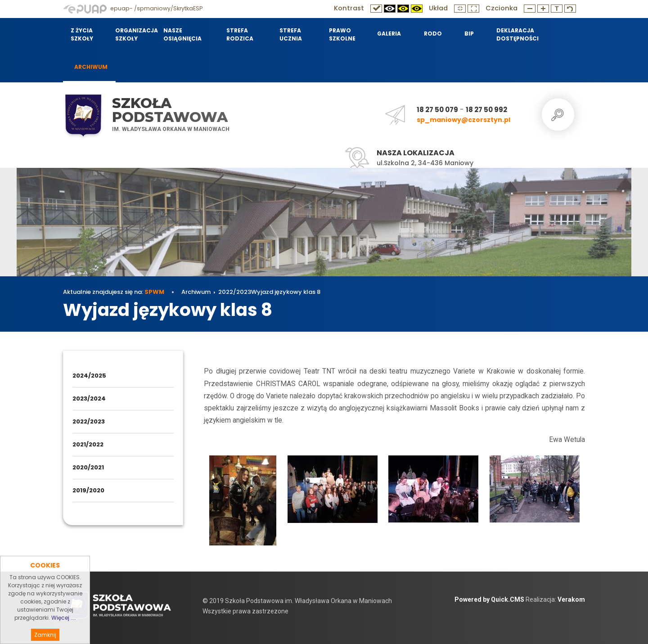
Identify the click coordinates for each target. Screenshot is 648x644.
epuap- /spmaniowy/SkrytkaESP (133, 8)
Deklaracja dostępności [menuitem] (517, 34)
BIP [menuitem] (469, 34)
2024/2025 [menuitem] (89, 376)
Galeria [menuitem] (389, 34)
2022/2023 (235, 292)
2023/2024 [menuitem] (89, 399)
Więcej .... (64, 632)
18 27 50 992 (486, 110)
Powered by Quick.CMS (489, 599)
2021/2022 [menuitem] (88, 444)
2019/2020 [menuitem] (88, 490)
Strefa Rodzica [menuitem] (240, 34)
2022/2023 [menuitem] (89, 421)
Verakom (571, 599)
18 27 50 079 (437, 110)
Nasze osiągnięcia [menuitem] (182, 34)
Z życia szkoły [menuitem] (82, 34)
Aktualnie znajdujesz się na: (114, 292)
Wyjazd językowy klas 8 (286, 292)
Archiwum (196, 292)
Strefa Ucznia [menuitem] (291, 34)
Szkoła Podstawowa (170, 110)
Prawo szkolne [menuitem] (342, 34)
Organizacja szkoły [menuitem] (134, 34)
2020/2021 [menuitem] (88, 467)
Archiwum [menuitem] (91, 67)
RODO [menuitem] (433, 34)
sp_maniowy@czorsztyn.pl (463, 120)
